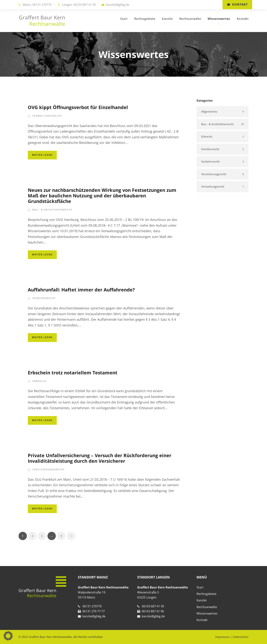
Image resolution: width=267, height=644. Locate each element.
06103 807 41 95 (153, 606)
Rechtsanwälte (190, 19)
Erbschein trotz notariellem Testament (73, 373)
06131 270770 (92, 606)
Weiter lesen (42, 155)
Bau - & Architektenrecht (52, 210)
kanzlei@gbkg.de (118, 5)
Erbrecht (40, 381)
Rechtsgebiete (145, 19)
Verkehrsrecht (44, 298)
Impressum (222, 637)
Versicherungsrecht (49, 469)
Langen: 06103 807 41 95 (79, 5)
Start (124, 19)
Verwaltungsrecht (47, 116)
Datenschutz (241, 637)
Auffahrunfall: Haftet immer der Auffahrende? (81, 290)
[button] (8, 636)
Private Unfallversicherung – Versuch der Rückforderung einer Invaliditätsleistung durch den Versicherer (100, 458)
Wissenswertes (219, 19)
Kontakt (237, 4)
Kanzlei (167, 19)
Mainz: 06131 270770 (37, 5)
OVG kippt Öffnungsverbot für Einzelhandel (78, 107)
